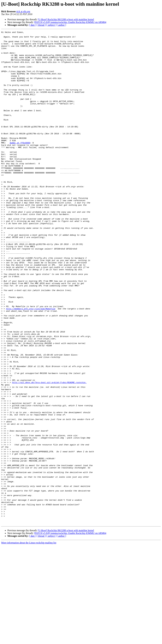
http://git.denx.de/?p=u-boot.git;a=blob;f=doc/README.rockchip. (49, 453)
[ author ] (62, 25)
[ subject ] (51, 25)
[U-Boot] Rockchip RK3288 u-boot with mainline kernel (66, 19)
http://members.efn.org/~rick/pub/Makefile (31, 364)
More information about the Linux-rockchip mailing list (29, 641)
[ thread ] (41, 25)
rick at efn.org (23, 11)
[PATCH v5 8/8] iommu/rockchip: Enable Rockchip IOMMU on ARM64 (70, 22)
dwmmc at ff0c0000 (20, 165)
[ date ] (33, 25)
